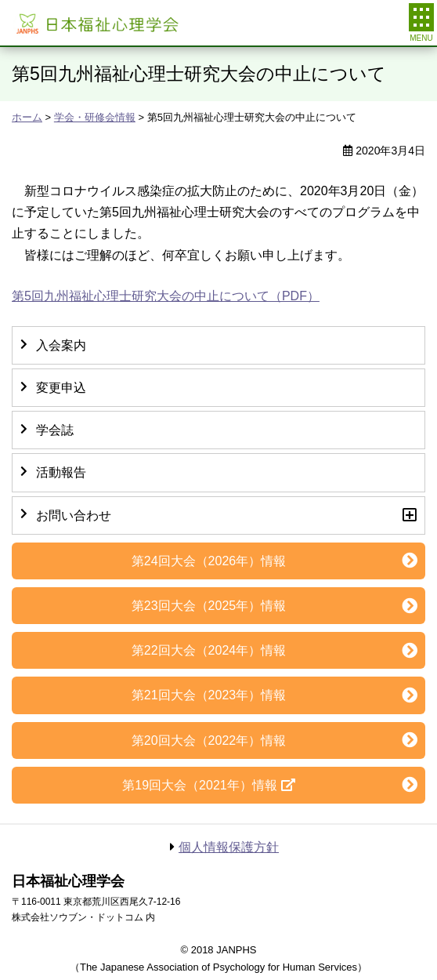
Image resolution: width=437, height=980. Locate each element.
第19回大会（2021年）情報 (199, 785)
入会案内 (61, 345)
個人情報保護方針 (229, 847)
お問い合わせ (74, 515)
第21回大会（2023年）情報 (209, 695)
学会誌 (55, 430)
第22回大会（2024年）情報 (209, 650)
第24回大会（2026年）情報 (209, 561)
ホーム (27, 117)
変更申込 (61, 388)
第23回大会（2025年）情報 (209, 606)
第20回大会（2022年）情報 (209, 740)
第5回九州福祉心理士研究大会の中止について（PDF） (166, 296)
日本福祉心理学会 (96, 23)
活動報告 (61, 472)
